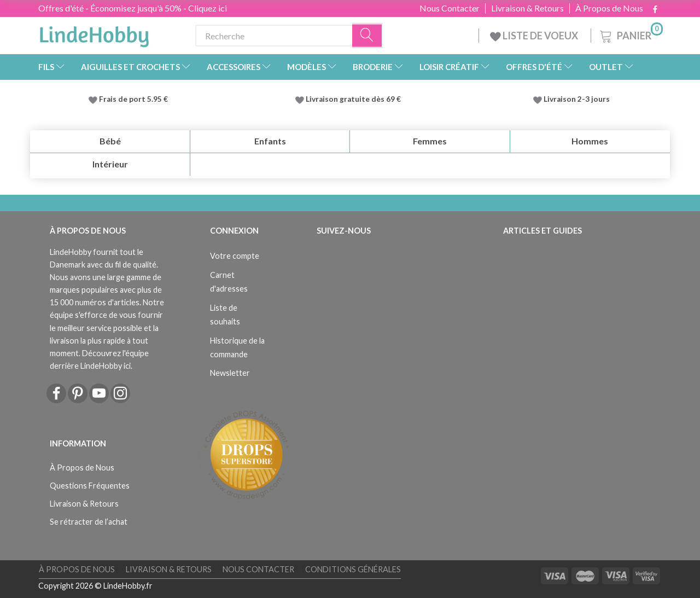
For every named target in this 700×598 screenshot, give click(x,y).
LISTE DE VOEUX (535, 36)
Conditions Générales (353, 569)
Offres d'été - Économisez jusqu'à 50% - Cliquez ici (133, 8)
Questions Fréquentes (90, 486)
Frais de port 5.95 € (133, 99)
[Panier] (630, 34)
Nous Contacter (450, 8)
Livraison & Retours (527, 8)
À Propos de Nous (609, 8)
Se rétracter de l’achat (89, 522)
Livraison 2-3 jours (577, 99)
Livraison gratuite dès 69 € (355, 99)
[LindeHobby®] (94, 33)
